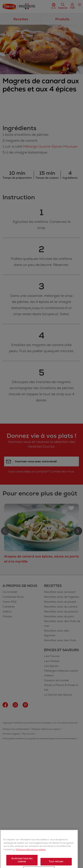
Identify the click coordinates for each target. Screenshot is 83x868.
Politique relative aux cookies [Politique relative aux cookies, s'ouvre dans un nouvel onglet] (31, 860)
